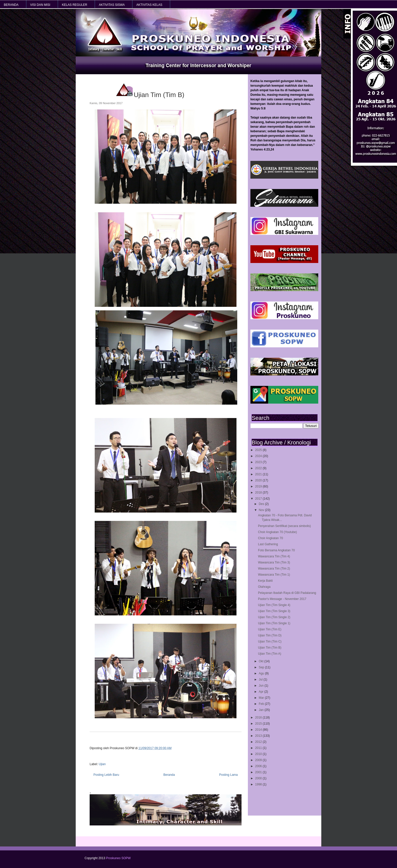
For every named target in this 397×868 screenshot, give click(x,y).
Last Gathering (268, 544)
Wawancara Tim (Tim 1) (274, 575)
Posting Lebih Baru (106, 775)
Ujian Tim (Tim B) (270, 648)
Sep (262, 667)
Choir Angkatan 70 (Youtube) (277, 532)
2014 (259, 730)
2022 (259, 468)
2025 (259, 450)
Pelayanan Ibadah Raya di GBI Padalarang (287, 593)
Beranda (169, 775)
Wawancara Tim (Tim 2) (274, 569)
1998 (259, 784)
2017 (259, 499)
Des (262, 504)
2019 (259, 486)
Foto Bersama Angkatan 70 (276, 550)
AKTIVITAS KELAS (149, 5)
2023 (259, 462)
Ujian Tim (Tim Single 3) (274, 611)
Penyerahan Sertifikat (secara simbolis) (284, 526)
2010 (259, 754)
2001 (259, 772)
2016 (259, 718)
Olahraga (264, 587)
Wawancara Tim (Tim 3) (274, 562)
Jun (262, 686)
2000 (259, 778)
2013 (259, 736)
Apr (262, 692)
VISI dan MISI (40, 5)
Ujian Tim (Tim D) (270, 635)
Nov (262, 510)
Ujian (102, 764)
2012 (259, 742)
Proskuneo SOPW (118, 858)
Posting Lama (229, 775)
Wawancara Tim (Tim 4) (274, 556)
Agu (262, 673)
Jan (262, 710)
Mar (262, 698)
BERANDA (11, 5)
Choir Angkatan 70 (271, 538)
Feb (262, 704)
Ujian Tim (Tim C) (270, 641)
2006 (259, 766)
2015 (259, 724)
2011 (259, 748)
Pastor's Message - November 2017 (282, 599)
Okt (262, 661)
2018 (259, 493)
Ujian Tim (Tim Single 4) (274, 605)
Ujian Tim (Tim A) (270, 654)
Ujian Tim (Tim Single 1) (274, 623)
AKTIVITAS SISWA (112, 5)
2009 (259, 760)
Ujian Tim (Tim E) (270, 629)
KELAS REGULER (74, 5)
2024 (259, 456)
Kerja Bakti (265, 581)
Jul (261, 680)
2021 (259, 474)
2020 (259, 480)
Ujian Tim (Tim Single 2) (274, 617)
